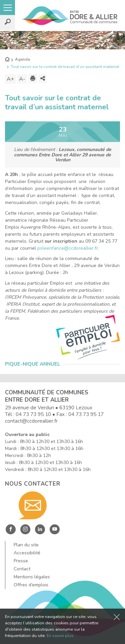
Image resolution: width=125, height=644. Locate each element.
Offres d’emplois (31, 585)
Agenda (22, 59)
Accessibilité (27, 553)
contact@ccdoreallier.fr (31, 421)
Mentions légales (32, 577)
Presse (21, 561)
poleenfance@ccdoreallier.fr (68, 248)
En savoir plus (60, 635)
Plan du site (26, 545)
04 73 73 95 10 (33, 414)
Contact (22, 569)
